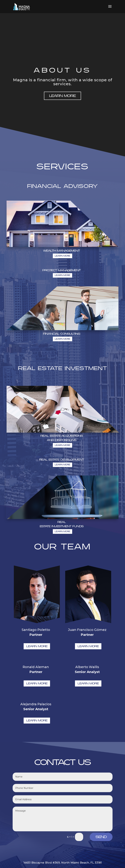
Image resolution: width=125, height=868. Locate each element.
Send (101, 837)
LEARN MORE (62, 96)
